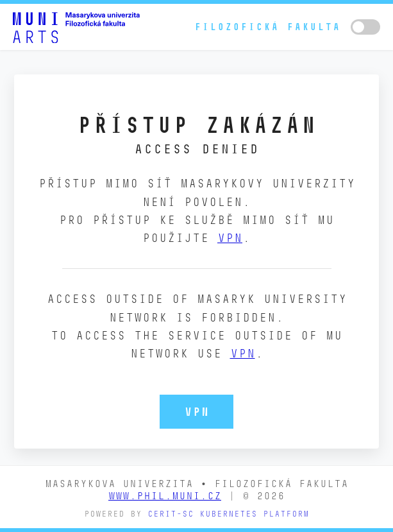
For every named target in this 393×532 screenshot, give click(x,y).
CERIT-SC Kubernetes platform (228, 514)
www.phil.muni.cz (165, 496)
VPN (230, 238)
